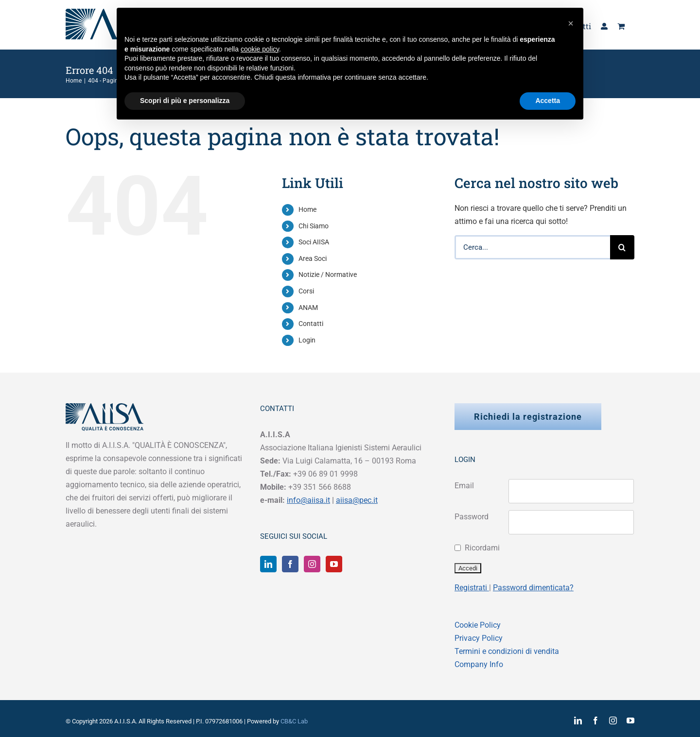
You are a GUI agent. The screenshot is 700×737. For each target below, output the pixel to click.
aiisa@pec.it (357, 500)
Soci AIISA (314, 242)
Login (307, 340)
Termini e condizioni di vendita (507, 651)
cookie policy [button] (260, 49)
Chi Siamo (314, 226)
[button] (571, 23)
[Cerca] (622, 247)
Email (464, 486)
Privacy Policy (479, 638)
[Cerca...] (532, 247)
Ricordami (482, 548)
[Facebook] (290, 564)
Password (472, 517)
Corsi (306, 291)
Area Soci (313, 258)
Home (307, 209)
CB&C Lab (294, 721)
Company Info (479, 664)
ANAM (308, 308)
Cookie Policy (478, 625)
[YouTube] (334, 564)
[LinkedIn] (268, 564)
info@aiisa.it (308, 500)
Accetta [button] (548, 101)
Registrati (472, 588)
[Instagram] (312, 564)
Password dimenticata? (533, 588)
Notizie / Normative (328, 274)
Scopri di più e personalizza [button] (185, 101)
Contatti (311, 324)
